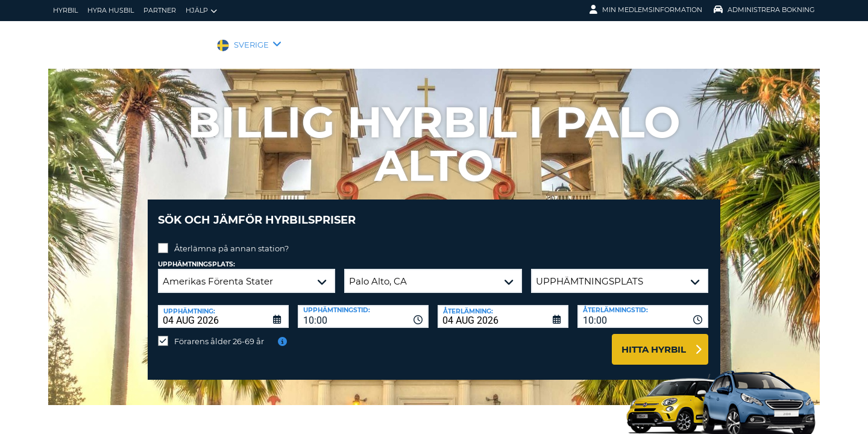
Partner (160, 10)
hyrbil (65, 10)
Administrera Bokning (764, 10)
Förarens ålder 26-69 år (219, 332)
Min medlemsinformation (646, 10)
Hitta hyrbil (654, 340)
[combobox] (363, 307)
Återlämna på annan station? (231, 239)
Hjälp (201, 11)
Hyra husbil (111, 10)
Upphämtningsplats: (197, 255)
